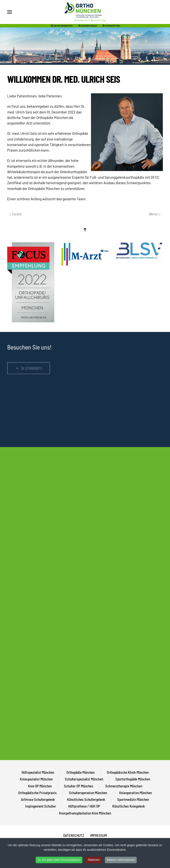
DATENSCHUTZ (74, 835)
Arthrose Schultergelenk (38, 799)
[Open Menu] (10, 12)
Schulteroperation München (88, 793)
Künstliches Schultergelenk (86, 799)
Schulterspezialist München (84, 779)
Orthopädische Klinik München (128, 772)
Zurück (16, 214)
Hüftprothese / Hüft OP (84, 806)
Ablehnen (93, 860)
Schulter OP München (79, 786)
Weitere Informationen (121, 860)
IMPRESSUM (98, 835)
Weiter (155, 214)
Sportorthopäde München (133, 779)
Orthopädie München (80, 772)
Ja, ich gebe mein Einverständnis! (59, 860)
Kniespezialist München (36, 779)
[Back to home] (85, 12)
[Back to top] (85, 230)
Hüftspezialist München (38, 772)
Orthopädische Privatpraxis (37, 793)
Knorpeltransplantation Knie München (85, 813)
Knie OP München (40, 786)
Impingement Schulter (41, 806)
